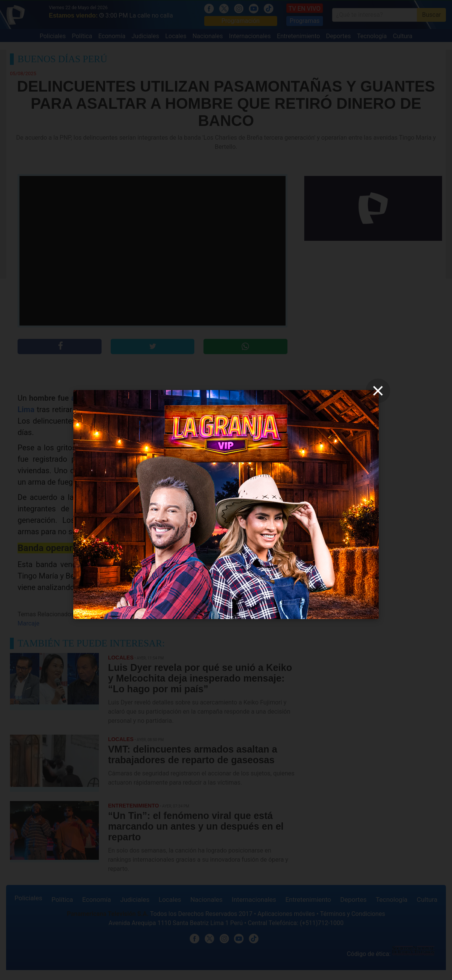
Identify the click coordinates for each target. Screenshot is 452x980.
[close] (378, 391)
